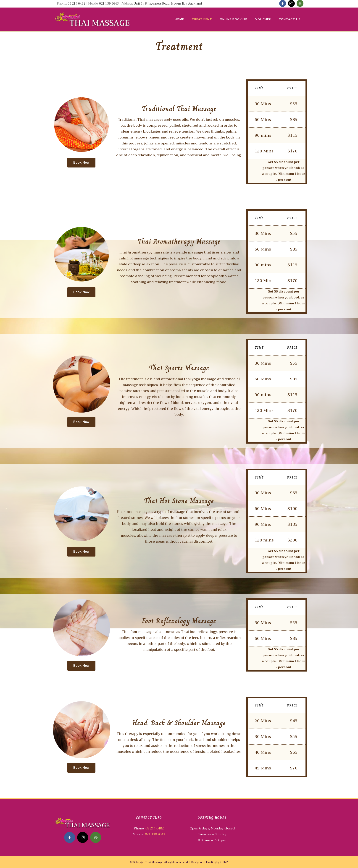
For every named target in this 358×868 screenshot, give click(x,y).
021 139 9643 (109, 4)
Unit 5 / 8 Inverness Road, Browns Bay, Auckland (168, 4)
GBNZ (224, 862)
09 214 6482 (77, 4)
